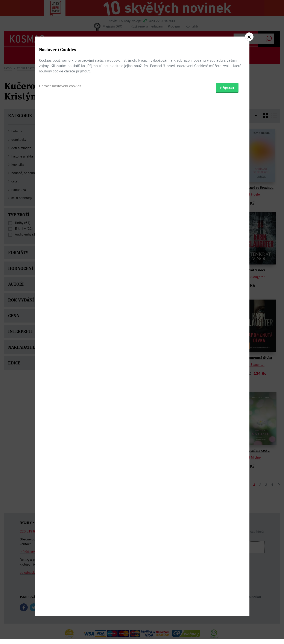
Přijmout (227, 347)
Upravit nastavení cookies (60, 345)
